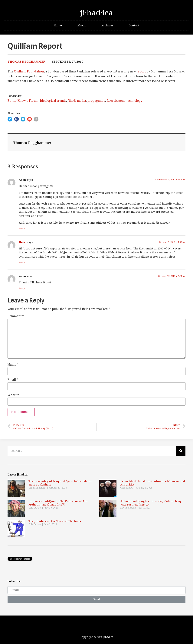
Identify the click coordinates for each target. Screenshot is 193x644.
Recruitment (116, 101)
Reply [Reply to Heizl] (22, 263)
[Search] (181, 451)
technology (134, 101)
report (141, 71)
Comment (16, 316)
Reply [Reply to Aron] (22, 229)
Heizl (23, 242)
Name (13, 365)
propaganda (96, 101)
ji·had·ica (96, 13)
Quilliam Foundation (29, 71)
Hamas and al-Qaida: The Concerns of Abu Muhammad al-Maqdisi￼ (58, 503)
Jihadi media (77, 101)
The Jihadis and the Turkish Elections (55, 521)
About (82, 26)
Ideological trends (53, 101)
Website (13, 395)
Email (13, 380)
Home (58, 26)
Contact (134, 26)
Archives (107, 26)
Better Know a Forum (23, 101)
